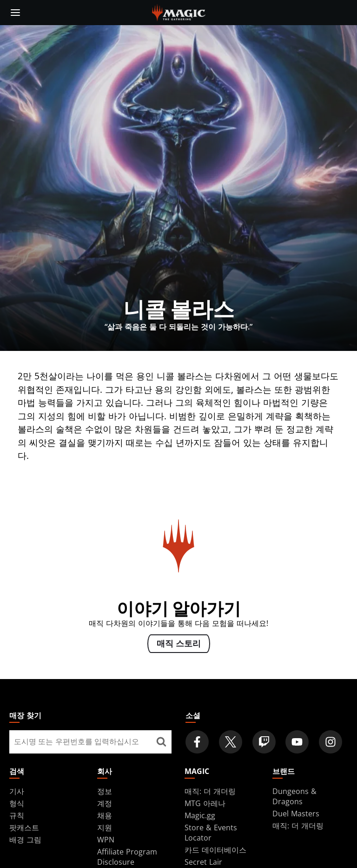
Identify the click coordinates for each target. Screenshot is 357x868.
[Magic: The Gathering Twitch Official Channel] (264, 742)
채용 (105, 815)
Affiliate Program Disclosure (127, 857)
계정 (105, 803)
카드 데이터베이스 (215, 850)
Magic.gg (200, 815)
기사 (17, 791)
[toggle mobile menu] (15, 13)
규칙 (17, 815)
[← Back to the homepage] (179, 12)
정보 (105, 791)
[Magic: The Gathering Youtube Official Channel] (297, 742)
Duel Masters (296, 814)
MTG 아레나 (205, 803)
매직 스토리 (179, 644)
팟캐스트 (24, 828)
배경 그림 (25, 840)
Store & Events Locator (211, 833)
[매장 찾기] (161, 742)
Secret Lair (203, 862)
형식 (17, 803)
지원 (105, 828)
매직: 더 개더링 (210, 791)
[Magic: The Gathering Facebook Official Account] (197, 742)
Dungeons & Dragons (294, 796)
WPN (106, 840)
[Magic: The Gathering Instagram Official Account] (331, 742)
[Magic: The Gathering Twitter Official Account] (231, 742)
